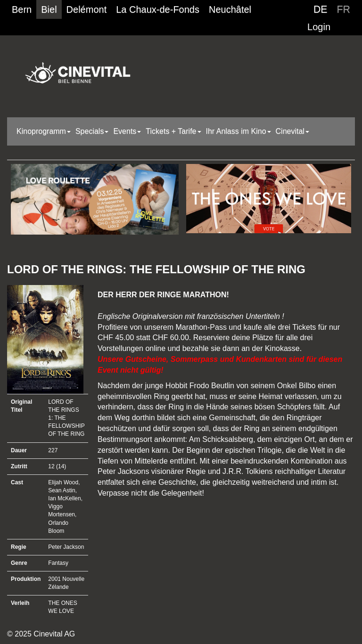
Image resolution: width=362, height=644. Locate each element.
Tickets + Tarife (173, 131)
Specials (92, 131)
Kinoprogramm (44, 131)
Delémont (87, 9)
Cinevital (292, 131)
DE (321, 9)
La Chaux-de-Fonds (158, 9)
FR (344, 9)
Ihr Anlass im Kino (239, 131)
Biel (49, 9)
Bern (22, 9)
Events (127, 131)
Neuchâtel (230, 9)
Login (319, 27)
